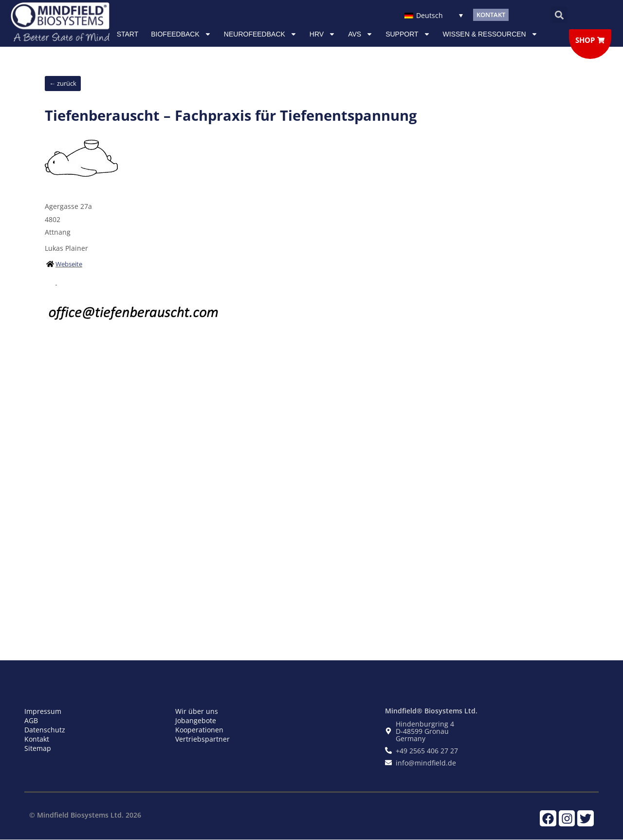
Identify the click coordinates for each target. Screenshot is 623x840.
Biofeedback (181, 34)
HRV (322, 34)
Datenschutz (45, 730)
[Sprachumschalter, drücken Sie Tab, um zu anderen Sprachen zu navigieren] (433, 15)
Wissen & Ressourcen (490, 34)
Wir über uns (197, 711)
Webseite (69, 264)
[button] (559, 15)
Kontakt (37, 739)
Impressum (43, 711)
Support (408, 34)
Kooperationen (199, 730)
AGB (31, 720)
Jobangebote (196, 720)
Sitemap (38, 748)
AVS (360, 34)
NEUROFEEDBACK (260, 34)
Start (128, 34)
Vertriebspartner (202, 739)
